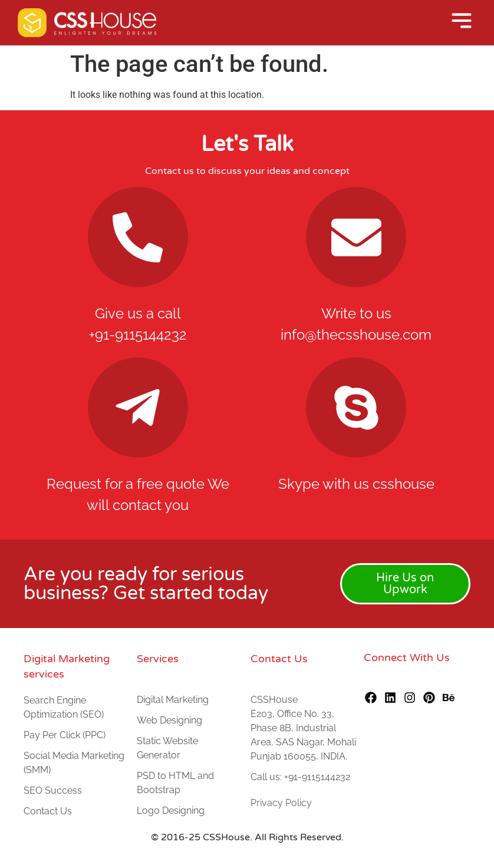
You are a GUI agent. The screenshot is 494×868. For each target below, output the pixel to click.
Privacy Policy (281, 803)
